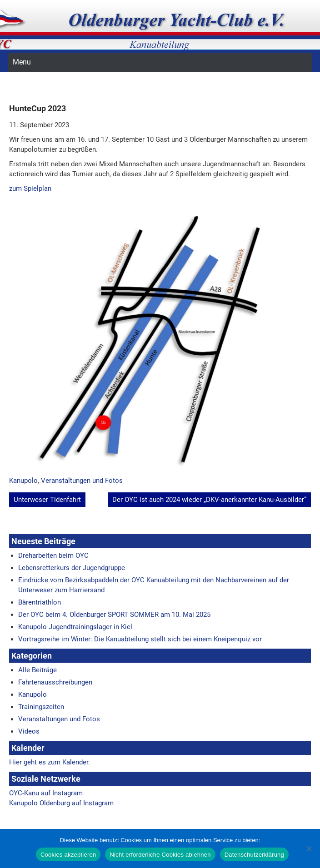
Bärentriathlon (40, 602)
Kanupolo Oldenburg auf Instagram (61, 803)
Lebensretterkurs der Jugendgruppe (72, 568)
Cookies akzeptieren (68, 855)
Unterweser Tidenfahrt (47, 500)
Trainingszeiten (41, 707)
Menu (22, 62)
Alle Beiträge (37, 670)
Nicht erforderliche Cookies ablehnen (160, 855)
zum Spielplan (30, 188)
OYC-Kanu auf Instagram (46, 793)
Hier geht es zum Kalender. (50, 762)
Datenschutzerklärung (254, 855)
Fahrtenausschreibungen (55, 682)
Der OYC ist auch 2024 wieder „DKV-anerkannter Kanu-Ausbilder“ (209, 500)
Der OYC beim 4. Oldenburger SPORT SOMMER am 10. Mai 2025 (114, 615)
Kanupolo (23, 481)
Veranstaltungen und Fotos (82, 481)
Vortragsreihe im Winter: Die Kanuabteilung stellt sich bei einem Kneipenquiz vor (140, 639)
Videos (29, 731)
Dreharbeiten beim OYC (53, 556)
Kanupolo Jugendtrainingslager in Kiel (75, 627)
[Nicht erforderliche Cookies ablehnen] (309, 848)
